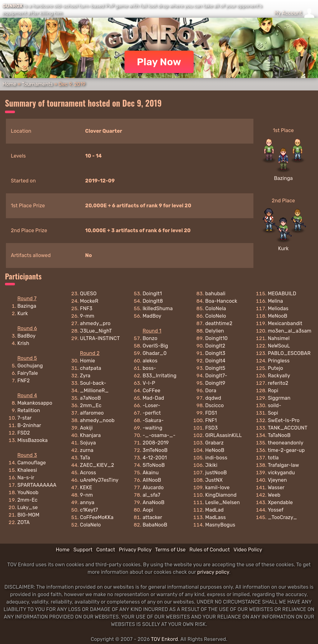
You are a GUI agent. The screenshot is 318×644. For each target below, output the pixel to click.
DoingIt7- (216, 376)
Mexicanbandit (285, 323)
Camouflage (32, 463)
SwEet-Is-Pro (284, 420)
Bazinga (283, 178)
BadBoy (26, 336)
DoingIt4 (215, 361)
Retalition (29, 410)
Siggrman (279, 398)
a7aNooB (91, 398)
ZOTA (24, 522)
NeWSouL (279, 346)
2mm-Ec (27, 500)
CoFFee (151, 391)
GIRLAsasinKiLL (224, 435)
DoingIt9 (215, 383)
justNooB (216, 473)
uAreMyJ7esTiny (99, 480)
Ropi (273, 391)
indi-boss (216, 458)
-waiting (152, 428)
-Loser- (151, 405)
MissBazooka (33, 440)
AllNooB (152, 480)
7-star (25, 418)
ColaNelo (91, 525)
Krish (23, 343)
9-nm (87, 495)
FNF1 (211, 420)
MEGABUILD (282, 294)
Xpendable (280, 502)
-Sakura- (153, 420)
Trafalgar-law (283, 465)
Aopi (148, 510)
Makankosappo (35, 403)
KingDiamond (221, 495)
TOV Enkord (164, 639)
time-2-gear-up (286, 450)
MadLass (216, 517)
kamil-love (218, 488)
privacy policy (213, 572)
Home (9, 84)
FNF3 (86, 308)
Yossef (276, 510)
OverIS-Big (155, 346)
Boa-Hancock (221, 301)
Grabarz (214, 443)
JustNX (214, 480)
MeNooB (277, 316)
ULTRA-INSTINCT (100, 338)
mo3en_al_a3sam (289, 331)
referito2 (278, 383)
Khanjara (91, 435)
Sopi (273, 413)
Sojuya (88, 443)
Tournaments (37, 84)
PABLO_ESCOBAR (289, 353)
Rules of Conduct (210, 550)
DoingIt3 (215, 353)
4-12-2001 (155, 458)
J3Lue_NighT (96, 331)
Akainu (151, 473)
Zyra (85, 376)
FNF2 (24, 381)
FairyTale (28, 373)
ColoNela (216, 308)
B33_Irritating (159, 376)
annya (87, 502)
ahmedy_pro (95, 323)
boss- (149, 368)
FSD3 (211, 428)
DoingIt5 (215, 368)
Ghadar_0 (154, 353)
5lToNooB (154, 465)
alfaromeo (92, 413)
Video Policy (248, 550)
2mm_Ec (91, 405)
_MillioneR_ (94, 391)
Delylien (215, 331)
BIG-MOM (28, 515)
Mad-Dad (153, 398)
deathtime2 (219, 323)
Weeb (274, 495)
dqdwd (213, 398)
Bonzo (150, 338)
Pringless (279, 361)
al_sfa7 (151, 495)
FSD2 (24, 433)
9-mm (87, 316)
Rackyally (279, 376)
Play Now (159, 62)
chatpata (91, 368)
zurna (87, 450)
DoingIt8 (153, 301)
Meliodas (278, 308)
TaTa (85, 458)
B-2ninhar (29, 425)
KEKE (86, 488)
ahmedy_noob (97, 420)
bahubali (215, 294)
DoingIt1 (152, 294)
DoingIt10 (216, 338)
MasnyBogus (220, 525)
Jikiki (211, 465)
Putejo (275, 368)
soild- (274, 405)
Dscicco (215, 405)
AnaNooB (154, 502)
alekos (150, 361)
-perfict (152, 413)
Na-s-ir (26, 478)
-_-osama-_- (159, 435)
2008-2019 (156, 443)
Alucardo (153, 488)
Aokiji (86, 428)
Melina (275, 301)
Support (83, 550)
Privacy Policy (135, 550)
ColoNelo (216, 316)
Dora (211, 391)
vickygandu (281, 473)
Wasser (276, 488)
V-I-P (149, 383)
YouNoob (28, 492)
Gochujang (30, 366)
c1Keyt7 (89, 510)
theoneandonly (286, 443)
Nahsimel (279, 338)
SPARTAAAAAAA (37, 485)
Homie (88, 361)
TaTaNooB (279, 435)
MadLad (214, 510)
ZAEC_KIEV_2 (97, 465)
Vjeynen (277, 480)
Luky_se (28, 507)
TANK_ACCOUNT (288, 428)
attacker (152, 517)
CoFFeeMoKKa (97, 517)
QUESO (88, 294)
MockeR (89, 301)
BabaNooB (155, 525)
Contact (106, 550)
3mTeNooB (155, 450)
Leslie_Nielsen (223, 502)
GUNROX (13, 6)
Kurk (284, 248)
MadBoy (152, 316)
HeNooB (215, 450)
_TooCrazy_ (282, 517)
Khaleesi (27, 470)
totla (273, 458)
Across (88, 473)
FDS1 (211, 413)
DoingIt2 (215, 346)
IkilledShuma (158, 308)
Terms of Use (170, 550)
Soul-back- (93, 383)
